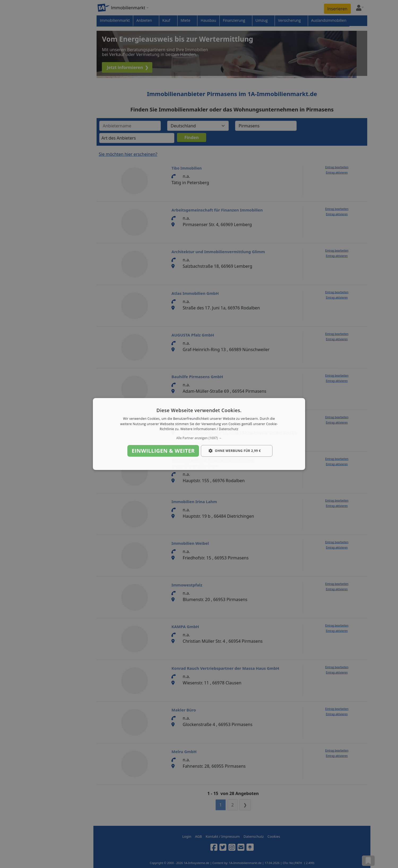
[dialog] (199, 434)
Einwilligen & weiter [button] (163, 451)
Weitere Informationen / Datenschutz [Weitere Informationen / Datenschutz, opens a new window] (209, 429)
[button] (199, 438)
